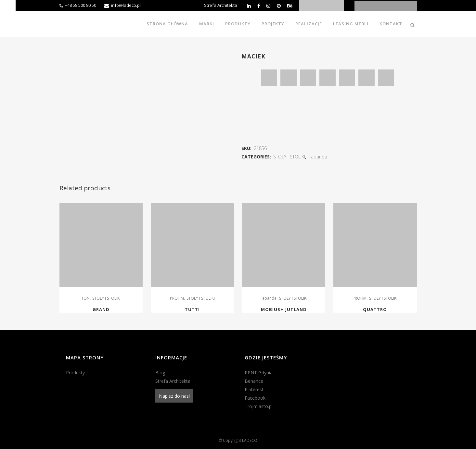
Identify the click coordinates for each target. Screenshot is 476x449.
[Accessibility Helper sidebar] (8, 8)
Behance (254, 381)
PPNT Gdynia (259, 373)
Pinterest (254, 389)
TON (85, 298)
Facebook (255, 398)
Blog (160, 373)
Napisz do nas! (174, 396)
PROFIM (177, 298)
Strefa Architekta (221, 5)
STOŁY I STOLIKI (289, 157)
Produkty (75, 373)
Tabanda (318, 157)
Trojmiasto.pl (259, 406)
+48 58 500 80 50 (81, 5)
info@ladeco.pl (126, 5)
